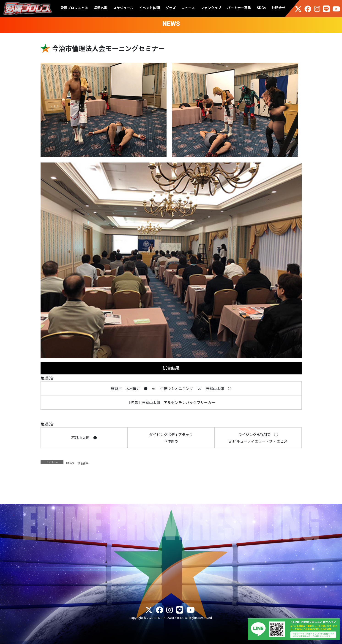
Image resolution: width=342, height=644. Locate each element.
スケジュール (123, 8)
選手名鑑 (101, 8)
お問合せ (278, 8)
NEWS (70, 463)
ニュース (188, 8)
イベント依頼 (149, 8)
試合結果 (83, 463)
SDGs (261, 8)
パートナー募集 (239, 8)
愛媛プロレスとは (74, 8)
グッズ (171, 8)
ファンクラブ (211, 8)
